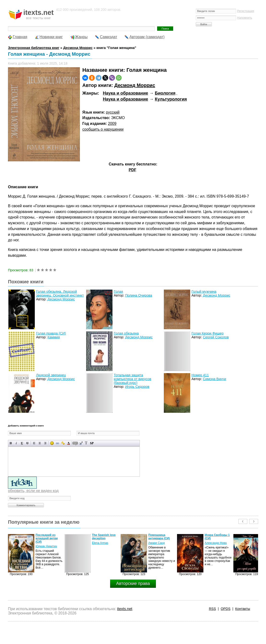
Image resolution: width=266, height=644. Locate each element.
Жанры (81, 37)
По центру (40, 443)
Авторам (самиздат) (147, 37)
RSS (213, 609)
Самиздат (109, 37)
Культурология (171, 99)
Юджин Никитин (46, 546)
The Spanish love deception (104, 537)
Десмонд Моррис (135, 85)
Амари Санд (157, 543)
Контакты (243, 609)
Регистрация (246, 11)
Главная (20, 37)
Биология (165, 93)
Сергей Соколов (216, 337)
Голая (118, 292)
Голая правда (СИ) (51, 333)
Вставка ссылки (57, 443)
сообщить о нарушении (103, 129)
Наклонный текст (16, 443)
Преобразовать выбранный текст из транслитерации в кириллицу (86, 443)
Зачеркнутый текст (27, 443)
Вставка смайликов (52, 443)
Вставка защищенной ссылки (63, 443)
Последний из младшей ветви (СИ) (47, 538)
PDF (132, 170)
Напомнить (245, 18)
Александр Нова (216, 543)
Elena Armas (100, 543)
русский (113, 112)
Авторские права (133, 583)
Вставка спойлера (92, 443)
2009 (112, 124)
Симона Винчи (215, 379)
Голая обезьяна (126, 333)
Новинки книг (51, 37)
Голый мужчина (204, 292)
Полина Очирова (139, 295)
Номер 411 (200, 375)
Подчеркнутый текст (22, 443)
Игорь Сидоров (137, 387)
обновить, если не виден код (33, 491)
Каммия (54, 337)
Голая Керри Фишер (207, 333)
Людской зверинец (51, 375)
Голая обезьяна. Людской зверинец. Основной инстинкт (60, 293)
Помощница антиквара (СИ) (159, 537)
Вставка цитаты (81, 443)
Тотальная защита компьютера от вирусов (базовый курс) (132, 379)
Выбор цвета (68, 443)
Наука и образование (126, 93)
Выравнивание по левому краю (34, 443)
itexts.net (125, 609)
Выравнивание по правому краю (45, 443)
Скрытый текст (75, 443)
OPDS (226, 609)
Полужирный (11, 443)
